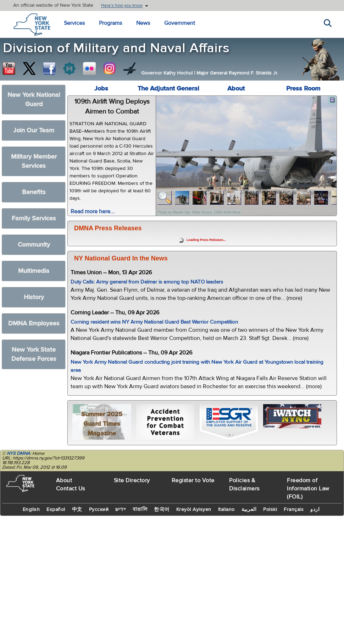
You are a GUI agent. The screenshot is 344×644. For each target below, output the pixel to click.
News (143, 23)
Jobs (101, 89)
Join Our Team (34, 130)
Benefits (34, 192)
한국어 (162, 510)
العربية (249, 510)
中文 (77, 510)
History (34, 297)
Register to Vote (193, 480)
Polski (270, 510)
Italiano (226, 510)
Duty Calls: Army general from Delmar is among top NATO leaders (147, 282)
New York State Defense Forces (34, 354)
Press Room (303, 89)
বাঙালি (140, 510)
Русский (99, 510)
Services (74, 23)
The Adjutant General (168, 89)
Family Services (34, 218)
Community (34, 245)
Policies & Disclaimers (244, 485)
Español (56, 510)
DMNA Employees (34, 323)
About (236, 89)
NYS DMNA (18, 453)
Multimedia (34, 271)
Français (294, 510)
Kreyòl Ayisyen (194, 510)
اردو (315, 510)
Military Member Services (34, 161)
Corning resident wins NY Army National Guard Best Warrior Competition (154, 322)
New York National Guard (34, 100)
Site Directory (132, 480)
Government (180, 23)
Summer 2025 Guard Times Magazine (102, 424)
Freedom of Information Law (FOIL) (308, 489)
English (31, 510)
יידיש (121, 510)
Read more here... (93, 211)
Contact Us (71, 489)
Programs (110, 23)
